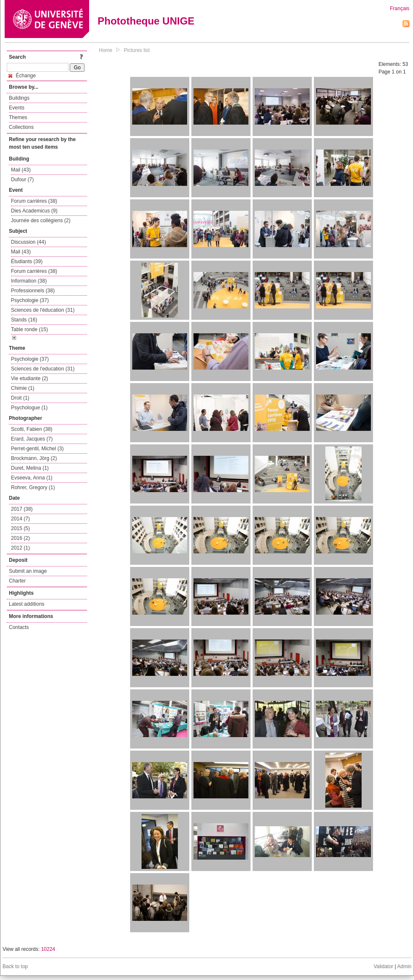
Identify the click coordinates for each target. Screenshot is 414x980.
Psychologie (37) (30, 300)
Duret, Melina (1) (30, 468)
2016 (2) (20, 538)
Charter (17, 581)
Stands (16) (24, 320)
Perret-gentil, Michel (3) (37, 449)
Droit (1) (20, 398)
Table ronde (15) (29, 329)
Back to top (15, 966)
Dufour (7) (22, 180)
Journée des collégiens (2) (41, 220)
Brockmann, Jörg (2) (34, 458)
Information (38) (29, 281)
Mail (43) (21, 170)
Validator (383, 966)
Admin (404, 966)
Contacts (19, 627)
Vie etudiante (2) (30, 378)
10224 (48, 949)
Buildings (19, 98)
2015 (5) (20, 528)
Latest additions (27, 604)
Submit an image (28, 571)
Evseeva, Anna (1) (32, 478)
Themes (18, 117)
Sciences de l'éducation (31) (43, 310)
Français (400, 8)
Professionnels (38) (33, 291)
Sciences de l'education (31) (43, 369)
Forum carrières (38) (34, 201)
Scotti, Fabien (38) (32, 429)
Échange (22, 76)
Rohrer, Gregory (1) (33, 487)
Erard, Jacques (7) (32, 439)
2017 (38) (22, 509)
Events (17, 108)
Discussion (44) (29, 242)
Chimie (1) (23, 388)
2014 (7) (20, 519)
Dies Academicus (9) (34, 211)
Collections (21, 127)
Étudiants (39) (27, 261)
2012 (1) (20, 548)
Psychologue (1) (29, 408)
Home (106, 50)
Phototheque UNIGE (146, 21)
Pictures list (137, 50)
